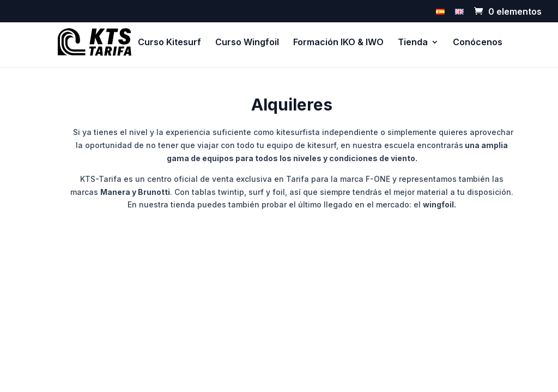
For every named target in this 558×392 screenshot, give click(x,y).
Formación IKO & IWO (338, 43)
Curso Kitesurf (169, 43)
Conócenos (478, 43)
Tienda (413, 43)
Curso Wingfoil (247, 43)
